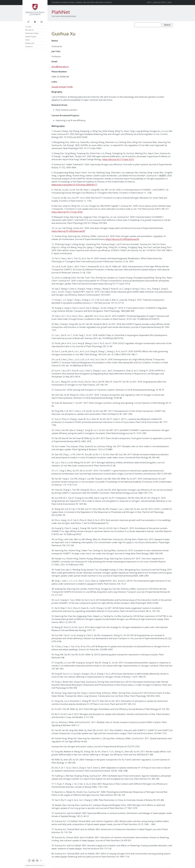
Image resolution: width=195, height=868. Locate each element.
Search (28, 22)
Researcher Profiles (32, 33)
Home (29, 27)
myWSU (28, 865)
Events (27, 40)
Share (41, 22)
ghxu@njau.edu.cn (60, 67)
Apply (149, 2)
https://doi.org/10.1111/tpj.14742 (67, 212)
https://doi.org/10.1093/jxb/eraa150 (122, 239)
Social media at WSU (41, 861)
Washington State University (35, 10)
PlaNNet (61, 12)
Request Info (160, 2)
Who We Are (29, 30)
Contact (35, 22)
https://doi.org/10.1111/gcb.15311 (118, 159)
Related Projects (31, 37)
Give (170, 2)
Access (34, 865)
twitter (33, 861)
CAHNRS (82, 2)
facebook (29, 861)
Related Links (30, 43)
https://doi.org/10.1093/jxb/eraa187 (68, 231)
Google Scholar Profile (62, 87)
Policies (40, 865)
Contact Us (29, 47)
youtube (37, 861)
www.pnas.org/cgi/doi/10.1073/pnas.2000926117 (74, 185)
